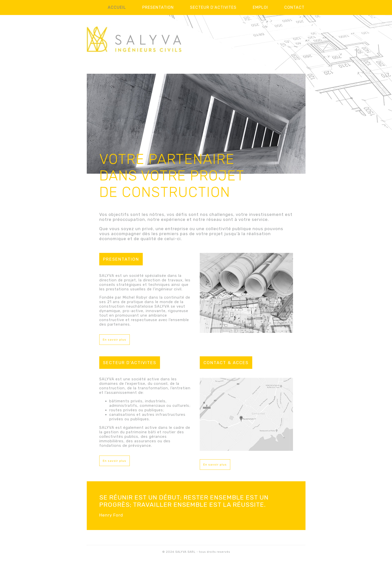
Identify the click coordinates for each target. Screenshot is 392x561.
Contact (294, 7)
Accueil (117, 7)
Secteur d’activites (213, 7)
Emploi (260, 7)
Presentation (158, 7)
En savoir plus (114, 340)
